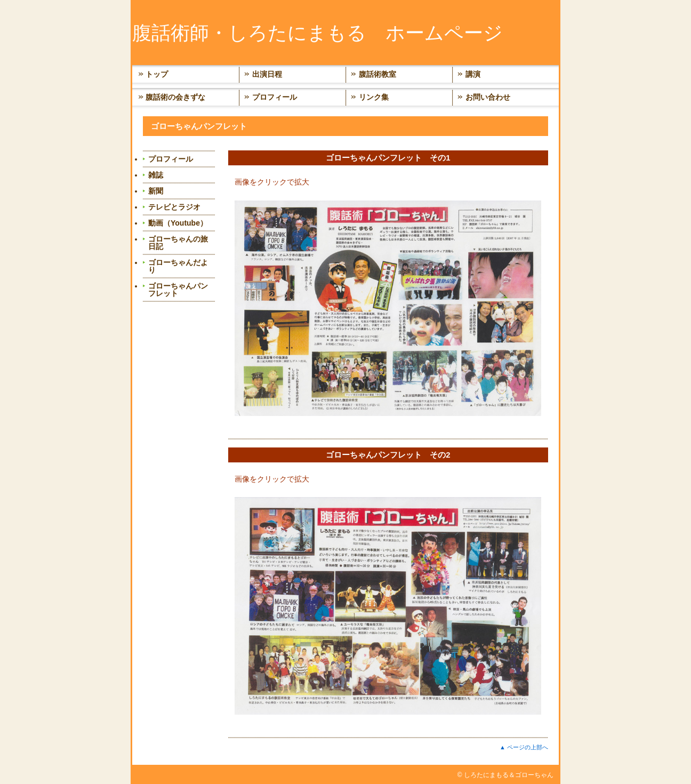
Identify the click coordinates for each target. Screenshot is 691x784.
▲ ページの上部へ (524, 747)
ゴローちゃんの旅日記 (178, 243)
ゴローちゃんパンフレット (178, 290)
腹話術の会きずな (175, 97)
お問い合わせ (488, 97)
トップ (157, 74)
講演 (473, 74)
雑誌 (156, 175)
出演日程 (267, 74)
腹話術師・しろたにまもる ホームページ (318, 33)
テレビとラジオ (174, 207)
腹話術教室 (377, 74)
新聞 (156, 191)
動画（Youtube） (178, 223)
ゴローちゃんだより (178, 266)
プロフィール (275, 97)
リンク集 (374, 97)
